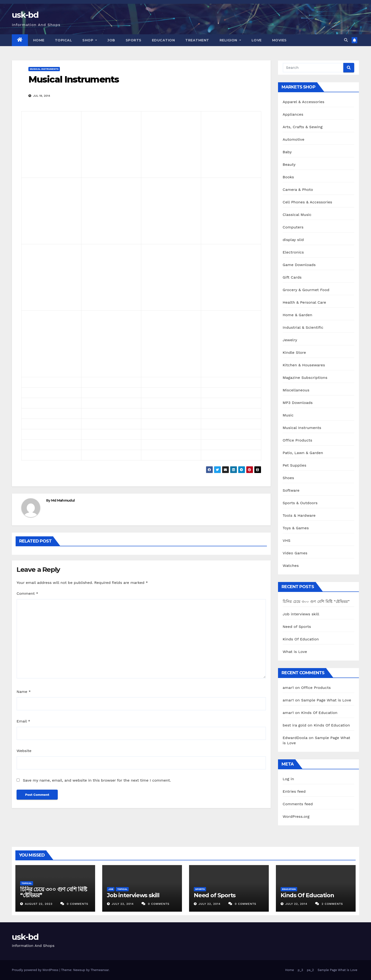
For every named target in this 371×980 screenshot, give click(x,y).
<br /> (38, 142)
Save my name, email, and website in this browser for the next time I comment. (97, 780)
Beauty (289, 164)
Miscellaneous (296, 390)
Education (163, 40)
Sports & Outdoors (300, 503)
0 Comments (77, 904)
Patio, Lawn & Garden (303, 453)
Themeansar (100, 970)
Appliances (293, 114)
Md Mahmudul (63, 500)
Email (23, 721)
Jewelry (290, 340)
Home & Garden (298, 315)
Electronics (293, 252)
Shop (90, 40)
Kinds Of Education (301, 639)
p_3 (300, 970)
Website (24, 751)
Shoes (288, 478)
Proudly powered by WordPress (36, 970)
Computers (293, 227)
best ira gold (295, 725)
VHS (287, 540)
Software (291, 490)
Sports (134, 40)
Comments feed (298, 804)
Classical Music (297, 215)
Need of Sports (297, 627)
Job (111, 40)
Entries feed (294, 791)
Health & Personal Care (305, 302)
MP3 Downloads (298, 403)
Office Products (298, 440)
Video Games (295, 553)
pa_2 (310, 970)
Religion (230, 40)
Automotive (294, 139)
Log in (288, 779)
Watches (291, 566)
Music (288, 415)
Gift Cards (292, 277)
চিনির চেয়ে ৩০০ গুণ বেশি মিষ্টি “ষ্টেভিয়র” (316, 602)
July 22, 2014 (123, 904)
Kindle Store (294, 352)
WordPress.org (296, 816)
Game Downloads (299, 265)
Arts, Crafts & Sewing (303, 127)
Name (24, 692)
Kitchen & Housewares (304, 365)
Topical (64, 40)
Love (257, 40)
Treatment (197, 40)
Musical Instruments (44, 69)
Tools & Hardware (299, 515)
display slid (293, 240)
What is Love (295, 652)
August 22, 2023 (39, 904)
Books (288, 177)
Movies (279, 40)
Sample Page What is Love (326, 700)
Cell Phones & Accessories (307, 202)
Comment (27, 593)
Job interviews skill (301, 614)
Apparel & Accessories (304, 102)
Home (39, 40)
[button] (346, 40)
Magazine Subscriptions (305, 378)
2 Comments (332, 904)
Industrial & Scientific (303, 327)
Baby (287, 152)
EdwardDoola (295, 738)
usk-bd (25, 15)
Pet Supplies (295, 465)
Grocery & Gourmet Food (306, 290)
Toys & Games (296, 528)
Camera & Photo (298, 190)
